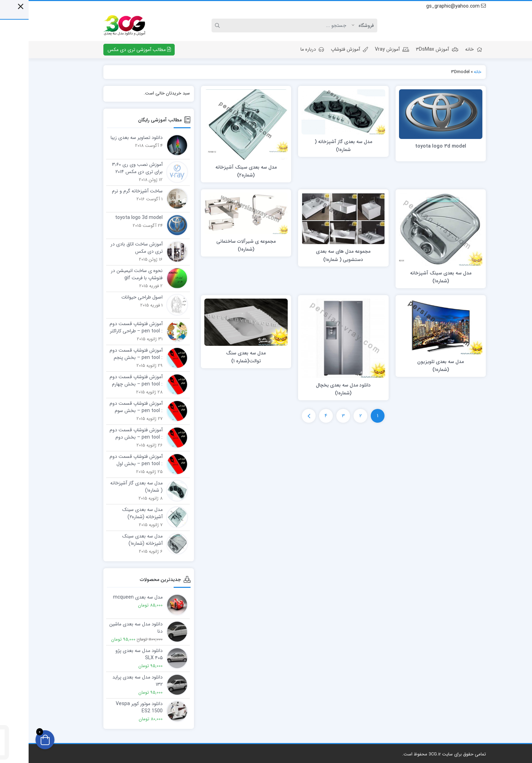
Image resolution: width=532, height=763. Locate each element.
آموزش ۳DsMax (408, 49)
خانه (445, 49)
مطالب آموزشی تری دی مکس (111, 50)
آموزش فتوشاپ (321, 49)
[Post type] (336, 26)
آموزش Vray (363, 49)
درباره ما (284, 49)
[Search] (260, 26)
